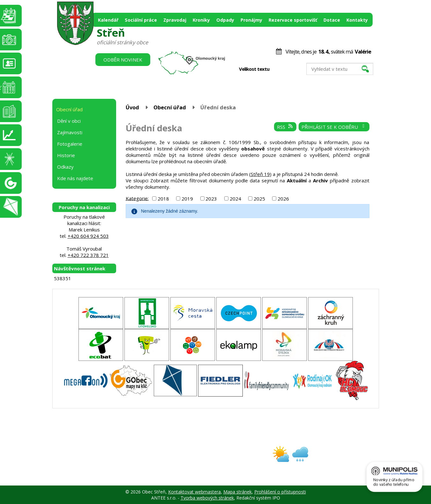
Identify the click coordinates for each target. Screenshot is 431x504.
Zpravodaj (175, 20)
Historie (66, 155)
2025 (259, 199)
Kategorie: (137, 198)
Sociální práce (141, 20)
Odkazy (65, 167)
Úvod (132, 107)
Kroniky (201, 20)
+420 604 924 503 (88, 236)
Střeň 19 (260, 174)
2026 (283, 199)
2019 (187, 199)
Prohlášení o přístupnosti (280, 492)
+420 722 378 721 (88, 255)
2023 (211, 199)
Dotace (332, 20)
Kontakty (357, 20)
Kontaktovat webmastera (194, 492)
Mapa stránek (238, 492)
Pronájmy (251, 20)
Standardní (285, 69)
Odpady (225, 20)
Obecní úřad (170, 107)
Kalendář (108, 20)
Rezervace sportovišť (293, 20)
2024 (235, 199)
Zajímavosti (70, 132)
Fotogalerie (70, 144)
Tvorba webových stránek (207, 498)
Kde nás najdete (75, 178)
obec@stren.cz (193, 460)
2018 (163, 199)
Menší (278, 69)
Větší (292, 69)
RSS (285, 127)
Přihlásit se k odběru (334, 127)
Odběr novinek (123, 60)
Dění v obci (69, 121)
